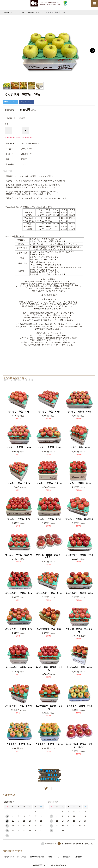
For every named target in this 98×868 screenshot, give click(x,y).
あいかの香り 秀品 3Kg (49, 629)
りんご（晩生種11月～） (31, 12)
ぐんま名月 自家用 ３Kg (79, 706)
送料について (54, 857)
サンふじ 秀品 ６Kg (79, 447)
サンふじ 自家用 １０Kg (19, 447)
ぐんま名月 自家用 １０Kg (49, 744)
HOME (7, 12)
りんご (15, 12)
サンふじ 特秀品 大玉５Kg (19, 555)
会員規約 (67, 857)
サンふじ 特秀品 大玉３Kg (79, 519)
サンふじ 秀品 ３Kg (19, 412)
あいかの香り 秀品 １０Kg (19, 706)
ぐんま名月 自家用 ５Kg (19, 744)
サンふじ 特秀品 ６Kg (79, 483)
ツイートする (11, 102)
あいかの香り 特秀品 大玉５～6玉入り (79, 746)
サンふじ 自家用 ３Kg (49, 447)
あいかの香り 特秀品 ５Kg (19, 593)
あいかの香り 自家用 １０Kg (49, 707)
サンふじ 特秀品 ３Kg (49, 519)
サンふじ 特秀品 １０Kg (49, 483)
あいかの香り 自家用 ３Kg (79, 593)
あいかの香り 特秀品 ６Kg (19, 667)
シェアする (26, 102)
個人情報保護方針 (37, 857)
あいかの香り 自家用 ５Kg (19, 629)
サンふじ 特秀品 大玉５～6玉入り (49, 556)
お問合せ (78, 857)
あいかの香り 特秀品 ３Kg (79, 555)
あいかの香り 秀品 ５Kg (49, 593)
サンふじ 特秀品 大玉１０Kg (79, 630)
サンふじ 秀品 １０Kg (19, 483)
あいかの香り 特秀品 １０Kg (49, 669)
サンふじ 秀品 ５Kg (49, 412)
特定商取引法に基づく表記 (15, 857)
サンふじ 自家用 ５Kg (79, 412)
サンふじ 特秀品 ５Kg (19, 519)
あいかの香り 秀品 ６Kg (79, 667)
